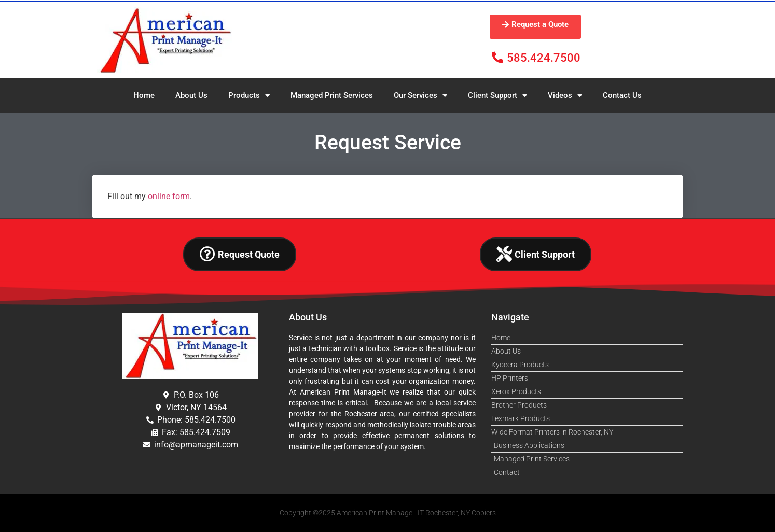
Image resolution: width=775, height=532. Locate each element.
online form (169, 196)
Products (249, 96)
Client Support (497, 96)
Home (144, 95)
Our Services (420, 96)
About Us (191, 95)
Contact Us (622, 95)
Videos (565, 96)
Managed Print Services (332, 95)
